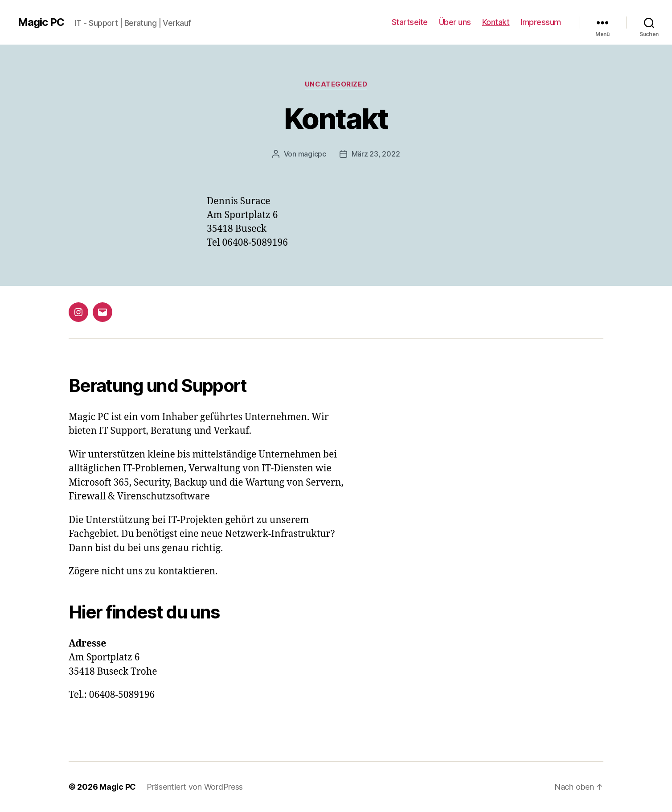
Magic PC (41, 22)
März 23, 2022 (376, 154)
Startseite (410, 22)
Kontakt (496, 22)
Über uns (455, 22)
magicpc (312, 154)
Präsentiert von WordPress (195, 787)
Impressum (541, 22)
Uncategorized (336, 84)
